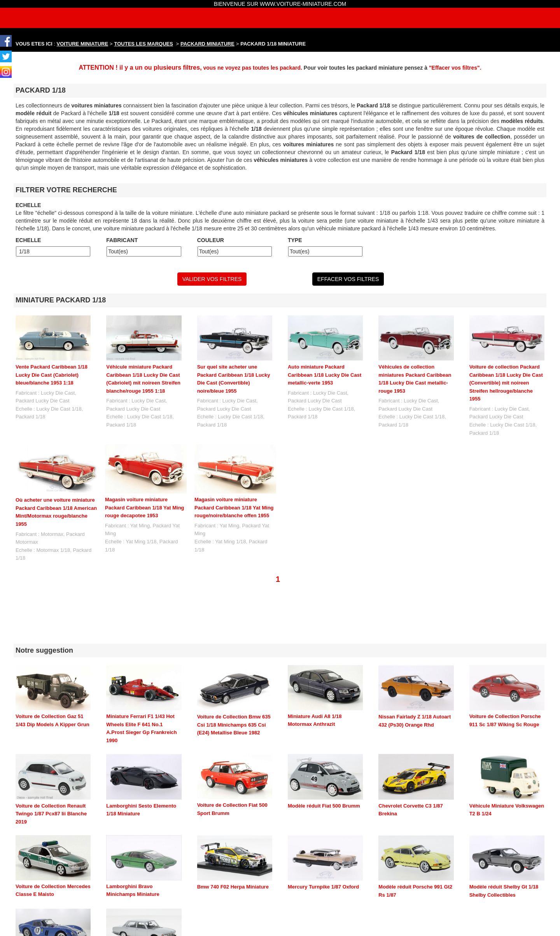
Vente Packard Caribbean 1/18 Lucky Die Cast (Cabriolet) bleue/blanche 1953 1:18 (52, 375)
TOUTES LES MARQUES (144, 44)
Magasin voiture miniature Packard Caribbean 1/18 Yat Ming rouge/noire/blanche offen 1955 (234, 508)
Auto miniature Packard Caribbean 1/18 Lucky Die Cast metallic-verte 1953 (325, 375)
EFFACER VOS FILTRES (348, 279)
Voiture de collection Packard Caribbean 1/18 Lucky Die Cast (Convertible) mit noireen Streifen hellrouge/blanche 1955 (506, 383)
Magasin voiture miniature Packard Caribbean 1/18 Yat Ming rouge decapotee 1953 (145, 508)
